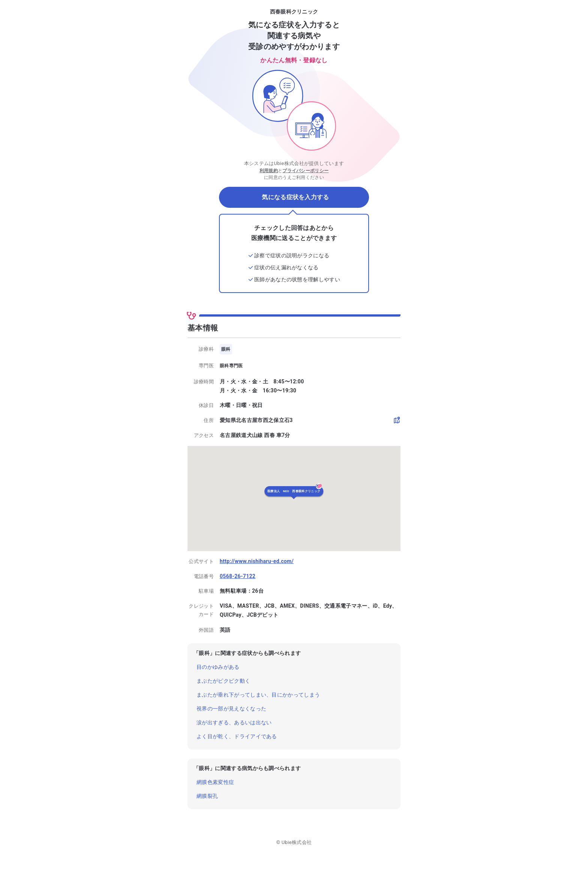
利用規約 (269, 171)
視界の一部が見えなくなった (231, 709)
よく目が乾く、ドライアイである (237, 736)
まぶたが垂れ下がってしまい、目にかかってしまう (258, 695)
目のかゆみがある (218, 667)
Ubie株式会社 (297, 842)
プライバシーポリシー (305, 171)
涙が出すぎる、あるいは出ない (234, 722)
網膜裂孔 (207, 796)
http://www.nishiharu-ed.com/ (257, 561)
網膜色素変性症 (215, 782)
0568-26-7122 (238, 576)
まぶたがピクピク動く (223, 681)
